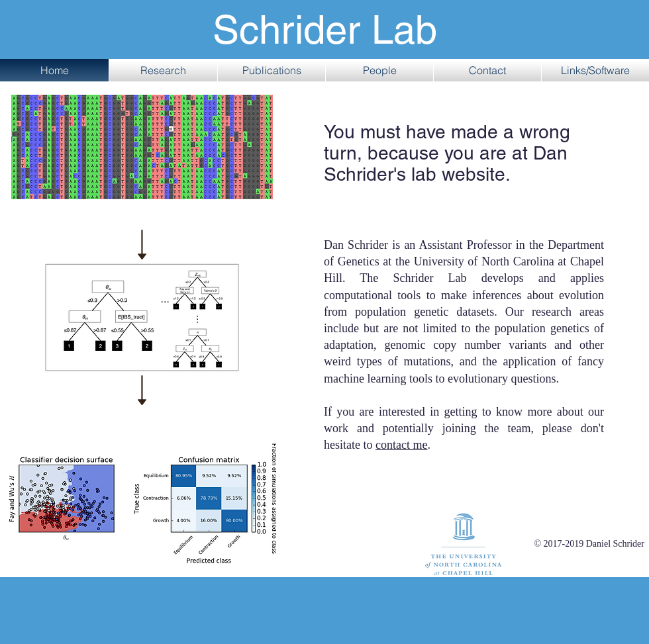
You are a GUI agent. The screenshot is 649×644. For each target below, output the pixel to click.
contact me (401, 445)
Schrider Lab (325, 30)
